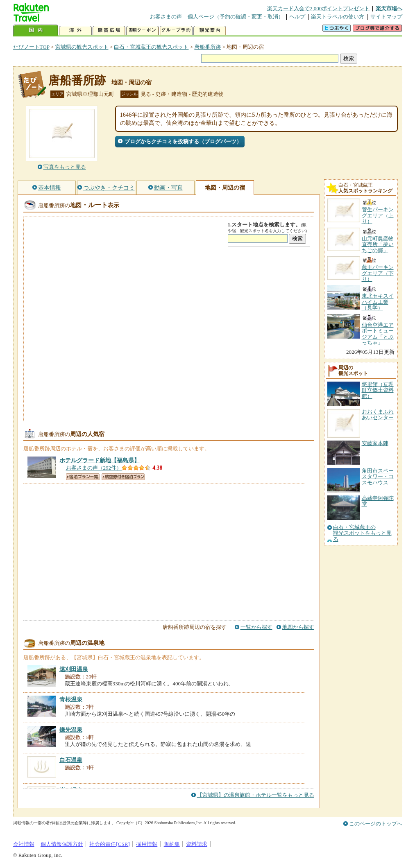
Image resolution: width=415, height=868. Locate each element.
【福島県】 (100, 460)
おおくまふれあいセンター (378, 415)
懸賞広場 (109, 31)
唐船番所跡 (207, 47)
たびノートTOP (31, 47)
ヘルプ (297, 17)
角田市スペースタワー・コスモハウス (378, 477)
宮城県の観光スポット (82, 47)
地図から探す (298, 627)
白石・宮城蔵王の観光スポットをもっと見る (362, 533)
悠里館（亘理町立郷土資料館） (378, 390)
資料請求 (197, 844)
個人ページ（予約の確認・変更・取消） (236, 17)
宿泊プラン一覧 (83, 477)
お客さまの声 (166, 17)
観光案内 (210, 31)
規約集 (172, 844)
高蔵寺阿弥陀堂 (378, 501)
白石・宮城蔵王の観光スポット (151, 47)
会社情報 (24, 844)
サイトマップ (386, 17)
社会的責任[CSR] (110, 844)
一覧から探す (256, 627)
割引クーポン (143, 31)
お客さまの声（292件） (94, 468)
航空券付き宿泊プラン (123, 477)
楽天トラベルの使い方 (338, 17)
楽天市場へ (389, 8)
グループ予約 (176, 31)
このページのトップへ (376, 824)
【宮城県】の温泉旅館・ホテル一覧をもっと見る (256, 795)
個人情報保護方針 (62, 844)
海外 (75, 31)
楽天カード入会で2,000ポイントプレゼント (319, 8)
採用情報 (147, 844)
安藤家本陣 (375, 443)
